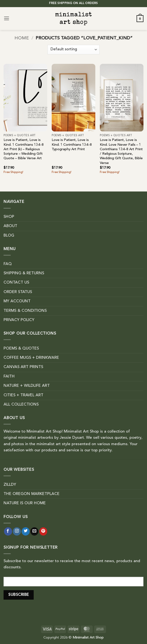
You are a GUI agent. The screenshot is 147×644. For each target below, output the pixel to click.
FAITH (9, 377)
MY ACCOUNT (17, 301)
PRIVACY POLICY (19, 320)
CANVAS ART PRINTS (23, 367)
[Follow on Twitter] (26, 531)
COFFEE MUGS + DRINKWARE (31, 358)
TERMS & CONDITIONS (25, 311)
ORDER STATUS (18, 292)
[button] (7, 19)
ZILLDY (10, 485)
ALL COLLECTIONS (21, 405)
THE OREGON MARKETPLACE (32, 494)
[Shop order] (73, 50)
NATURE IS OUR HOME (25, 503)
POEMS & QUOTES (21, 349)
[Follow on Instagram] (17, 531)
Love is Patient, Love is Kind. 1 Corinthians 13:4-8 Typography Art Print (72, 145)
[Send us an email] (34, 531)
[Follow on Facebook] (8, 531)
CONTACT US (16, 283)
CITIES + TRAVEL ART (23, 395)
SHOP (9, 217)
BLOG (9, 236)
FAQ (8, 264)
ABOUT (10, 226)
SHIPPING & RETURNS (24, 273)
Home (22, 38)
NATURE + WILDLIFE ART (27, 386)
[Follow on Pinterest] (43, 531)
